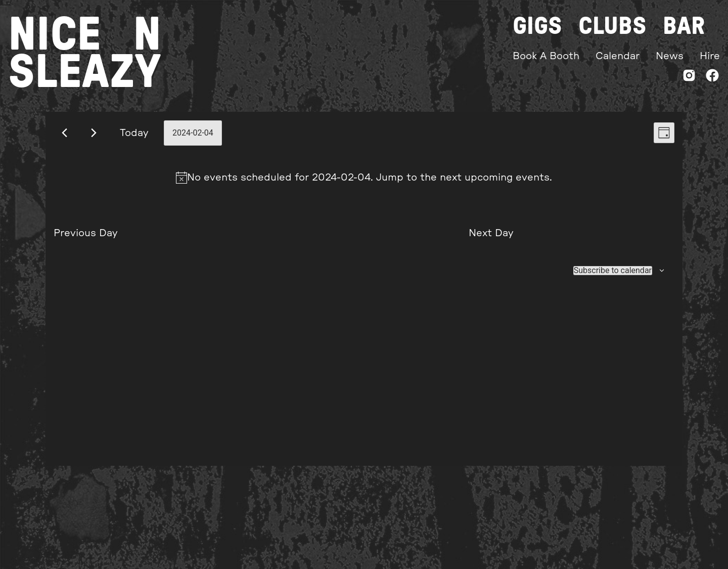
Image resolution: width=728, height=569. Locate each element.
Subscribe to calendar (613, 271)
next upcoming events (495, 178)
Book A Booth (546, 56)
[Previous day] (64, 133)
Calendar (618, 56)
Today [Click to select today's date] (134, 133)
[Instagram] (689, 78)
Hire (710, 56)
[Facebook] (712, 78)
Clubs (612, 26)
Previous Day (86, 233)
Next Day (491, 233)
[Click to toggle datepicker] (193, 133)
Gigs (537, 26)
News (670, 56)
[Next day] (94, 133)
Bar (684, 26)
